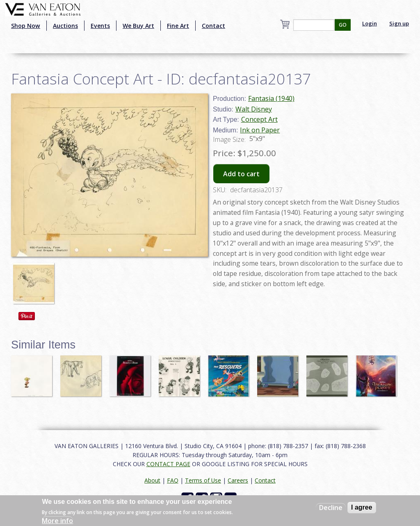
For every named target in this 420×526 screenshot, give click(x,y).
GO (343, 25)
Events (100, 26)
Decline (331, 508)
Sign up (399, 23)
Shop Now (26, 26)
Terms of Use (203, 480)
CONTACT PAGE (168, 464)
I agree (362, 507)
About (152, 480)
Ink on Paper (260, 130)
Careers (238, 480)
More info (57, 521)
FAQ (173, 480)
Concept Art (259, 119)
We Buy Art (138, 26)
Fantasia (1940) (271, 98)
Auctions (65, 26)
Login (370, 23)
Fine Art (178, 26)
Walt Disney (254, 109)
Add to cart (241, 174)
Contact (213, 26)
